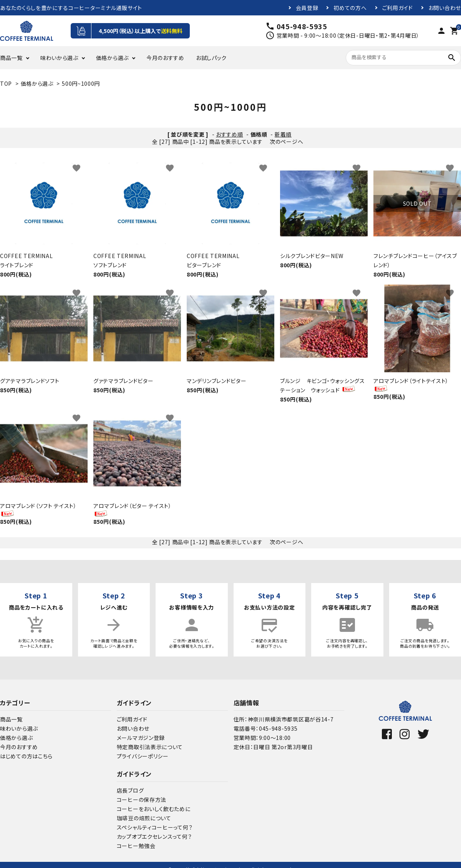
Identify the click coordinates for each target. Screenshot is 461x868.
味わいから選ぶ (59, 58)
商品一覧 (11, 58)
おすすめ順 (230, 134)
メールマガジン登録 (141, 738)
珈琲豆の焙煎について (144, 818)
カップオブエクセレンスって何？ (154, 836)
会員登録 (307, 8)
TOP (6, 83)
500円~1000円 (81, 83)
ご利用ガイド (398, 8)
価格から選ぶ (112, 58)
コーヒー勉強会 (136, 846)
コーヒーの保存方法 (142, 800)
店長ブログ (130, 790)
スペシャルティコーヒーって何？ (155, 827)
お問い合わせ (445, 8)
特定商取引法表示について (150, 747)
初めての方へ (350, 8)
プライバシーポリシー (143, 756)
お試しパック (211, 58)
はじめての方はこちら (26, 756)
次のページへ (286, 142)
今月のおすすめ (165, 58)
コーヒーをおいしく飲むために (154, 809)
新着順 (283, 134)
